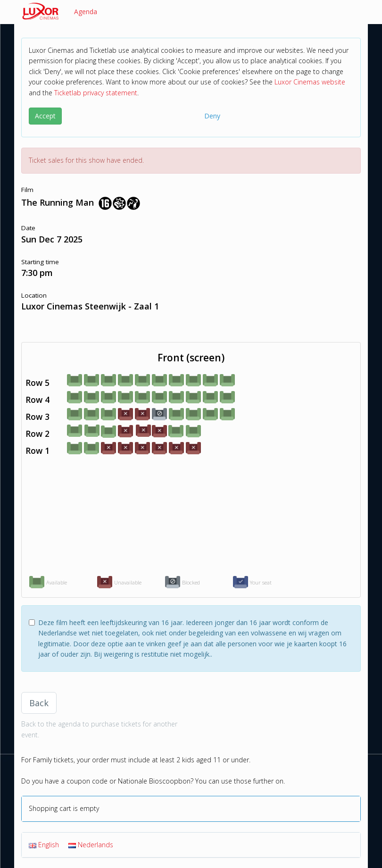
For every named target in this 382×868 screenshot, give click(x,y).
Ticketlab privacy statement (96, 93)
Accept (45, 116)
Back (39, 703)
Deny (212, 116)
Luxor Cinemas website (310, 82)
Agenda (86, 12)
